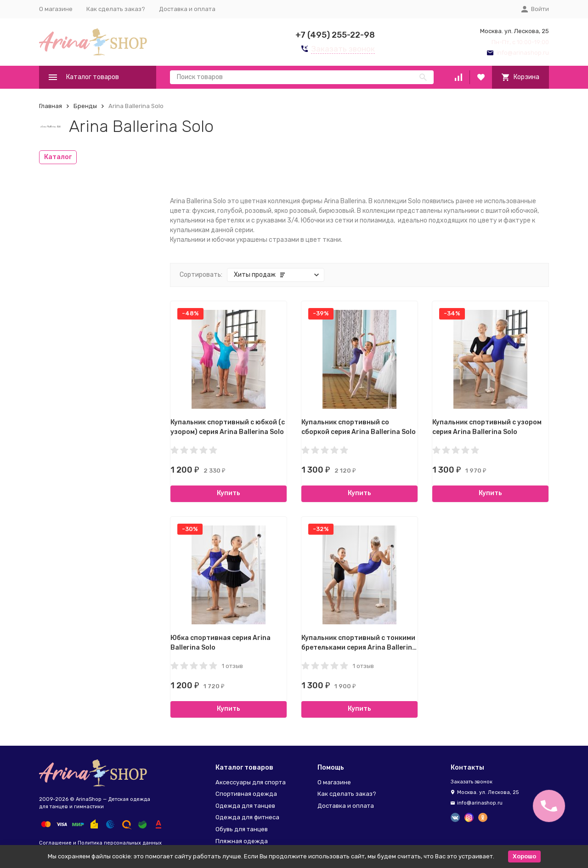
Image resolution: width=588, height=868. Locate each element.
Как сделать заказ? (116, 9)
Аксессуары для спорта (251, 782)
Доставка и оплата (187, 9)
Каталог (58, 157)
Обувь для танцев (242, 829)
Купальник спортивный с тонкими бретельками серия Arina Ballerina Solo (359, 648)
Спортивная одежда (246, 794)
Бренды (85, 106)
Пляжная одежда (242, 841)
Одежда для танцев (245, 806)
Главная (51, 106)
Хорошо (524, 856)
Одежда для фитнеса (247, 817)
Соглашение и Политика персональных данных (100, 843)
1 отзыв (232, 666)
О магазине (56, 9)
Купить (229, 493)
